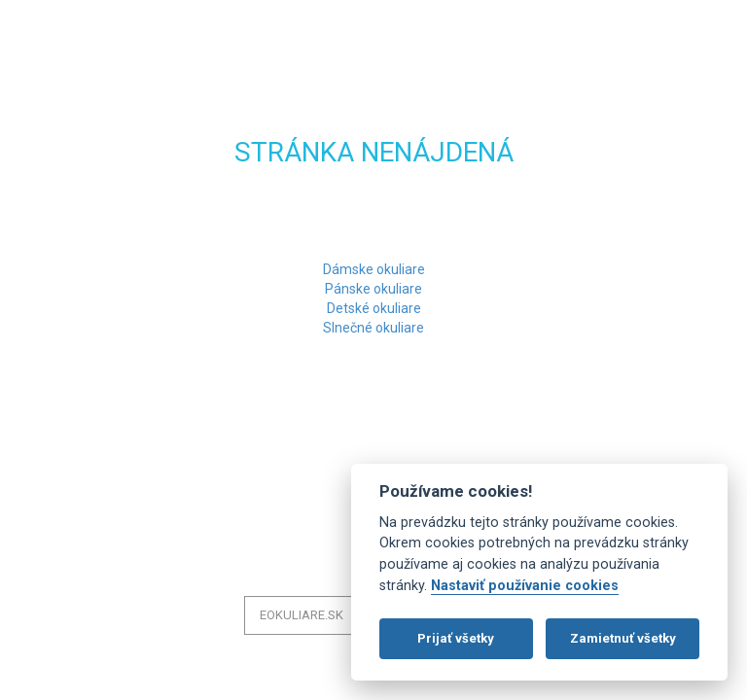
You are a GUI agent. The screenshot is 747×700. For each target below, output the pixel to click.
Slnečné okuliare (373, 328)
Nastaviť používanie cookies (525, 586)
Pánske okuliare (373, 289)
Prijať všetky (456, 638)
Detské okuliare (374, 308)
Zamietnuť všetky (623, 638)
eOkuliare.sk (302, 615)
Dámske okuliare (374, 269)
